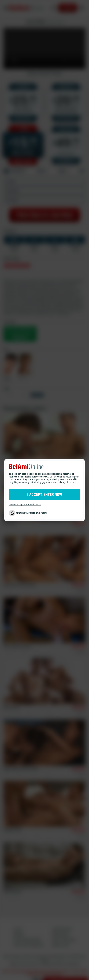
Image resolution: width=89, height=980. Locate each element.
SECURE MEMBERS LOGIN (31, 513)
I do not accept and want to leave (25, 504)
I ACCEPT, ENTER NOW (45, 495)
